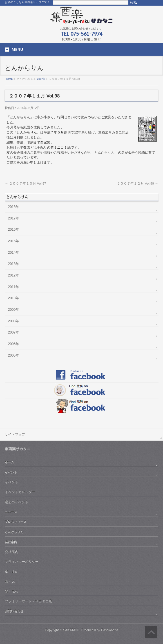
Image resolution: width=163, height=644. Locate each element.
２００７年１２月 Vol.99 (137, 183)
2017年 (13, 218)
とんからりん (14, 532)
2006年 (13, 344)
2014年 (13, 253)
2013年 (13, 264)
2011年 (13, 287)
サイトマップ (15, 434)
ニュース (11, 512)
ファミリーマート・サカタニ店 (28, 601)
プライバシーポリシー (22, 562)
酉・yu (10, 582)
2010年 (13, 298)
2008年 (13, 321)
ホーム (9, 462)
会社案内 (11, 542)
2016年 (13, 230)
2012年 (13, 275)
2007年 (41, 79)
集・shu (11, 572)
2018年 (13, 207)
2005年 (13, 355)
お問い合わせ (14, 611)
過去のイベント (17, 502)
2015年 (13, 241)
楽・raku (11, 591)
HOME (9, 79)
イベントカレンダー (20, 492)
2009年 (13, 310)
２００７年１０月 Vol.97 (25, 183)
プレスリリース (16, 522)
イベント (11, 472)
